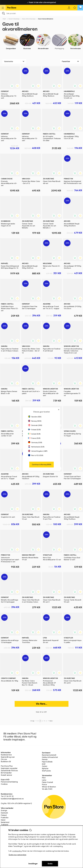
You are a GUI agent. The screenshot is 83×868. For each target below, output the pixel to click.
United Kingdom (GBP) (38, 451)
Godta (50, 864)
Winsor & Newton (49, 787)
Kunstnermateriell (49, 755)
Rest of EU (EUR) (36, 455)
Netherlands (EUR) (36, 447)
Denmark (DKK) (35, 425)
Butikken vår (6, 761)
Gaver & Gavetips (14, 19)
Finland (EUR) (34, 430)
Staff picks (46, 771)
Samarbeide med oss (9, 771)
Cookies (4, 784)
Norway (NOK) (35, 421)
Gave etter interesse (29, 19)
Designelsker (11, 42)
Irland (3, 820)
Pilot (44, 778)
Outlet (45, 766)
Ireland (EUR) (34, 434)
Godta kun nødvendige (17, 855)
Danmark (4, 813)
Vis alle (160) (47, 789)
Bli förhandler (6, 773)
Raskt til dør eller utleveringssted (41, 2)
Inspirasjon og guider (9, 768)
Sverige (4, 810)
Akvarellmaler (43, 42)
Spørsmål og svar (8, 757)
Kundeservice (6, 755)
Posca (44, 784)
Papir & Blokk (47, 762)
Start (4, 19)
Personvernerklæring (9, 782)
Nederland (5, 822)
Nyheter (45, 768)
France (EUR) (34, 438)
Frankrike (5, 818)
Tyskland (4, 825)
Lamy (44, 780)
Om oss (4, 759)
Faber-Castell (47, 782)
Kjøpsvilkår (5, 780)
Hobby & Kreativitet (50, 757)
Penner (45, 759)
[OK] (41, 13)
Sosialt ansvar (6, 775)
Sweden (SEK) (35, 417)
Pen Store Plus (7, 766)
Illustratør (27, 42)
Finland (4, 815)
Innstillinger (33, 864)
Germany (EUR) (35, 442)
